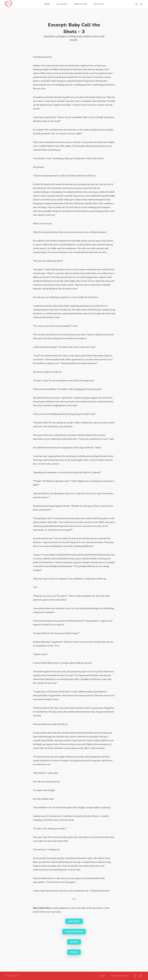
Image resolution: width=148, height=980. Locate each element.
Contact (102, 976)
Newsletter (80, 4)
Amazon (74, 921)
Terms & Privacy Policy (119, 976)
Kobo (74, 952)
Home (47, 4)
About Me (99, 4)
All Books (62, 4)
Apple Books (74, 932)
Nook (74, 942)
